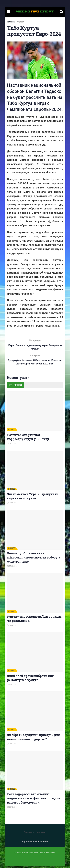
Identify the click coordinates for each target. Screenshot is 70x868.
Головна (11, 22)
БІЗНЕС (12, 432)
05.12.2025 (12, 446)
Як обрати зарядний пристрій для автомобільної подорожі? (34, 739)
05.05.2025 (12, 568)
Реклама (28, 834)
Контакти (41, 834)
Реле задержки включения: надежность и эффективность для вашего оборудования (34, 800)
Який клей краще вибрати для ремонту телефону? (30, 680)
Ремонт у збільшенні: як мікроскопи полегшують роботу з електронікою (33, 559)
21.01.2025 (12, 746)
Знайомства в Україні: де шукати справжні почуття (33, 498)
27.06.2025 (12, 505)
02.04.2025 (12, 627)
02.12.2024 (12, 809)
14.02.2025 (12, 687)
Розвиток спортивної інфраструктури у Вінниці (28, 439)
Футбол (21, 22)
